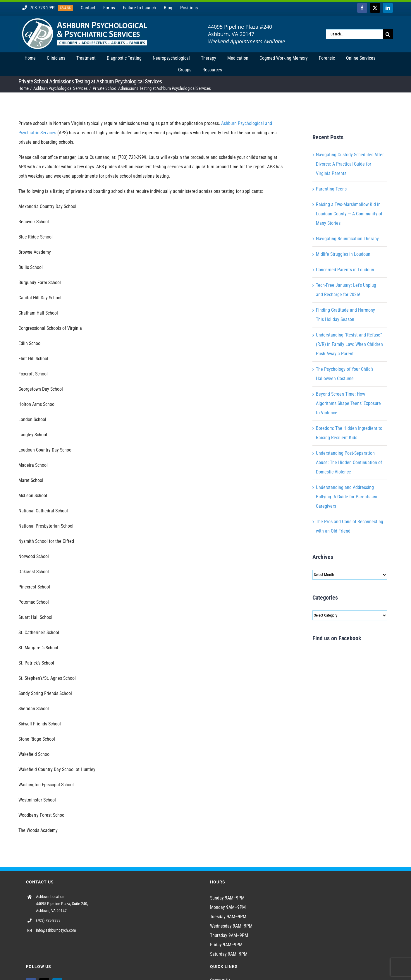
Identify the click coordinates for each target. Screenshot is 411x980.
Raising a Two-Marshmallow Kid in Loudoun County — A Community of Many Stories (349, 214)
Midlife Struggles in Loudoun (343, 254)
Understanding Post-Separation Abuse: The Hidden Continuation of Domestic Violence (349, 462)
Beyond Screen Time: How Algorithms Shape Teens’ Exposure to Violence (348, 403)
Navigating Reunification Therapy (347, 239)
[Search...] (354, 34)
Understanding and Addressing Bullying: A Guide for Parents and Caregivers (347, 497)
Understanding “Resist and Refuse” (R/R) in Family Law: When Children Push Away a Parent (349, 344)
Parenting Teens (331, 189)
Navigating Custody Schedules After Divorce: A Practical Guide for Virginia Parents (350, 164)
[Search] (388, 34)
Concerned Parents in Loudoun (345, 270)
